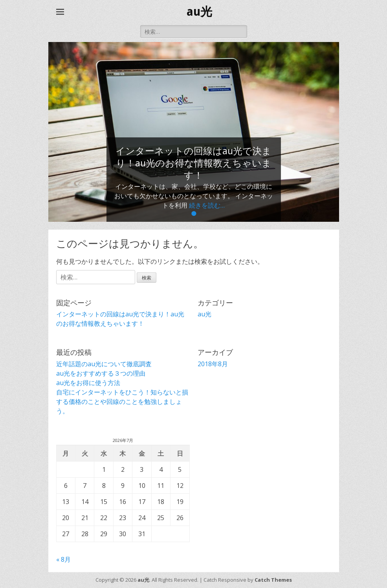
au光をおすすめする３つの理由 (101, 373)
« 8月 (63, 559)
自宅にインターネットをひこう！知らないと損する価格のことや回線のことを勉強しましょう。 (122, 402)
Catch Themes (273, 580)
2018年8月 (213, 364)
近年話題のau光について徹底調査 (104, 364)
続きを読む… (207, 205)
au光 (199, 12)
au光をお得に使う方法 (88, 383)
